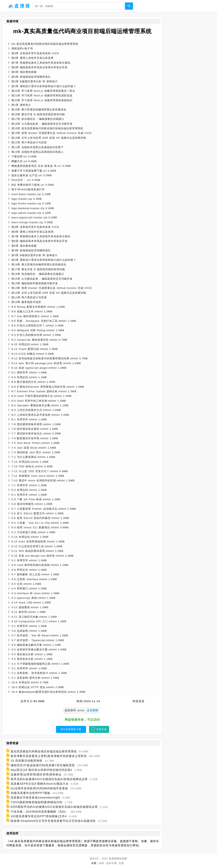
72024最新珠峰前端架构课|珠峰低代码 (37, 802)
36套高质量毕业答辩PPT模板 (30, 793)
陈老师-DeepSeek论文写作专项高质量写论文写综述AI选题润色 (53, 821)
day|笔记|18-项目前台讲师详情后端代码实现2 (41, 770)
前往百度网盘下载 (71, 729)
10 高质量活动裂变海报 (26, 761)
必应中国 (112, 863)
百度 (121, 863)
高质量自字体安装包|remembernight (35, 798)
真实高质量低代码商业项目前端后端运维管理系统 (44, 751)
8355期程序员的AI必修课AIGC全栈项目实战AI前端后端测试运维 (54, 807)
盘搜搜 (113, 859)
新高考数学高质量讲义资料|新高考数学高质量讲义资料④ (49, 756)
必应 (102, 863)
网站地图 (122, 859)
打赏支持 (101, 729)
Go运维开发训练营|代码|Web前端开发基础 (39, 788)
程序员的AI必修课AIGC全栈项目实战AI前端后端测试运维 (49, 779)
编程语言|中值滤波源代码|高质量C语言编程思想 (43, 765)
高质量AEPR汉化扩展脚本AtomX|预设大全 (40, 784)
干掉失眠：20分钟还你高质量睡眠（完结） (40, 812)
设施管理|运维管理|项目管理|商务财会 (36, 774)
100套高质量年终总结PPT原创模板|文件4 (39, 816)
